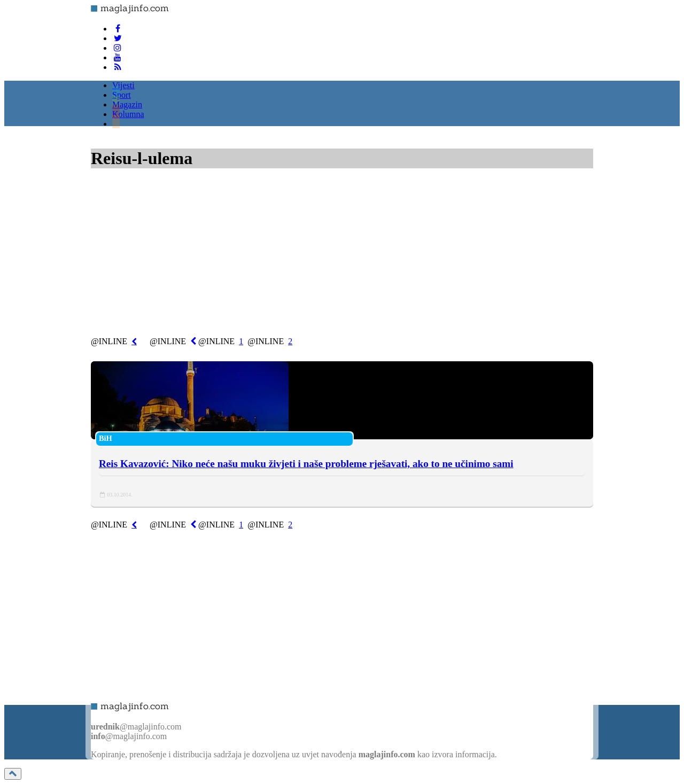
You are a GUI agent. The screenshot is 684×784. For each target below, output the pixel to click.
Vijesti (123, 85)
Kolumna (128, 114)
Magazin (127, 104)
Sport (122, 95)
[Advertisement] (342, 255)
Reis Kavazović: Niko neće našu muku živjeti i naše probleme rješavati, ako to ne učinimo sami (306, 464)
